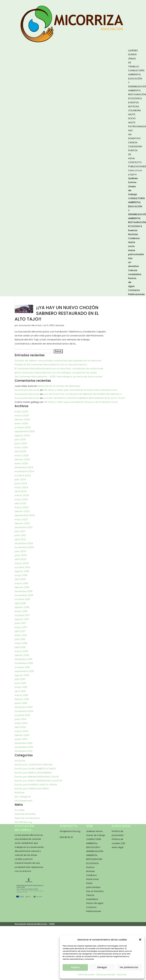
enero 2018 (21, 611)
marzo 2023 (22, 507)
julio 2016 (20, 639)
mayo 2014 (21, 723)
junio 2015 (20, 683)
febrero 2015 (22, 699)
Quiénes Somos (94, 831)
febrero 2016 (22, 655)
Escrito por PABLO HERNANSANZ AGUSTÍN (38, 781)
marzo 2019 (21, 583)
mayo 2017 (21, 627)
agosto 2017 (22, 619)
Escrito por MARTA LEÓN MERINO (33, 773)
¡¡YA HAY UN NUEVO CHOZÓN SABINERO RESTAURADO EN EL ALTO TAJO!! (57, 313)
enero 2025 (21, 463)
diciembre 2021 (24, 527)
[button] (140, 940)
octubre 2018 (22, 599)
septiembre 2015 (24, 671)
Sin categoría (23, 797)
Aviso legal (122, 974)
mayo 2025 (21, 447)
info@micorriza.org (70, 831)
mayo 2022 (21, 519)
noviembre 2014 (24, 711)
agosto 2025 (22, 436)
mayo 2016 (21, 643)
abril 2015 (20, 691)
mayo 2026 (21, 412)
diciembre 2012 (24, 751)
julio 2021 (20, 531)
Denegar (102, 967)
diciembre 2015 (24, 659)
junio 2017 (20, 623)
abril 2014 (20, 727)
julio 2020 (20, 551)
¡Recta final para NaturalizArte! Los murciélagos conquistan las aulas (56, 373)
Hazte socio (92, 879)
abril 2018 (20, 603)
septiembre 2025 (25, 431)
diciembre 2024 (24, 467)
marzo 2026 (22, 416)
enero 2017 (21, 635)
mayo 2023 (21, 499)
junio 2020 (21, 555)
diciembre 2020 (24, 543)
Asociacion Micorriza (30, 325)
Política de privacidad (106, 974)
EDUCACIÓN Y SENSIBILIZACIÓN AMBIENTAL (95, 851)
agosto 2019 (22, 571)
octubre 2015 (22, 667)
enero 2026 (21, 423)
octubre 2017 (22, 615)
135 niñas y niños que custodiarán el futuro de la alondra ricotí (80, 390)
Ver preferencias (129, 967)
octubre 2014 (22, 715)
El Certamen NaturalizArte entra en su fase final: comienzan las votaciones (59, 369)
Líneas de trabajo (96, 835)
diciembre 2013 (24, 743)
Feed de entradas (25, 814)
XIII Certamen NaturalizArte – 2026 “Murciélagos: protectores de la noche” (59, 377)
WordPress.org (23, 822)
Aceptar (75, 967)
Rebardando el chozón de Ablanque (59, 386)
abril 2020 (21, 559)
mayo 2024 (21, 487)
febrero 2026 (22, 420)
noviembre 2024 (24, 471)
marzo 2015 (21, 695)
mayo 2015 (21, 687)
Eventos (133, 103)
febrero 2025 (22, 460)
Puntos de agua (95, 903)
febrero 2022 (22, 523)
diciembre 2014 (24, 707)
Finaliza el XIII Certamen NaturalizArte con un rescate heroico (51, 365)
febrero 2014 (22, 735)
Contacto (135, 162)
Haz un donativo (95, 891)
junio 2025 (21, 443)
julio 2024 (20, 479)
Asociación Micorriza (27, 390)
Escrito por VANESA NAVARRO (32, 789)
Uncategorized (23, 801)
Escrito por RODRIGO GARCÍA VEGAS (36, 785)
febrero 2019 (22, 587)
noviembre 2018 (24, 595)
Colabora (134, 110)
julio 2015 (20, 679)
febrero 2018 (22, 607)
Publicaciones (136, 294)
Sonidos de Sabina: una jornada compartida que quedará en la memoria (58, 361)
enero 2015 (21, 703)
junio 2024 (21, 483)
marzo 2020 (22, 563)
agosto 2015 (22, 675)
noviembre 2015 (24, 663)
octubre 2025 (23, 427)
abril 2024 (21, 491)
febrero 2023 (22, 511)
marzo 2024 (22, 495)
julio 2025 (20, 440)
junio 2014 (20, 719)
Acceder (20, 810)
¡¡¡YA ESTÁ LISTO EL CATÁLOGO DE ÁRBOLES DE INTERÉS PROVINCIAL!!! (83, 394)
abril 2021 (20, 539)
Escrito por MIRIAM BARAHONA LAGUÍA (37, 777)
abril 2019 (20, 579)
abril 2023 (21, 503)
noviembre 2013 (24, 747)
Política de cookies (86, 974)
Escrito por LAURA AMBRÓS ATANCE (35, 769)
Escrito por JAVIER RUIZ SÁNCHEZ (34, 765)
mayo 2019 (21, 575)
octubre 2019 (22, 567)
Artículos (20, 761)
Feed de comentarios (27, 818)
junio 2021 (20, 535)
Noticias (134, 106)
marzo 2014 (21, 731)
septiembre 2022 (25, 515)
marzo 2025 (22, 456)
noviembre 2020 (24, 547)
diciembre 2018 (24, 591)
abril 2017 (20, 631)
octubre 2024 (23, 476)
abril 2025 (21, 451)
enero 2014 (21, 739)
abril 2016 (20, 647)
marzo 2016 (21, 651)
